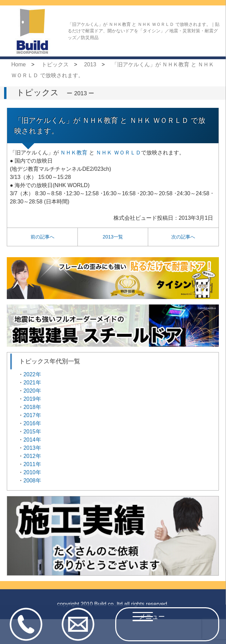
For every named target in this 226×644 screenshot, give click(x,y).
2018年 (32, 407)
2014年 (32, 440)
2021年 (32, 383)
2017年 (32, 415)
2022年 (32, 374)
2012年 (32, 456)
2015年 (32, 432)
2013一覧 (113, 237)
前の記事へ (42, 237)
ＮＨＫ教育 (74, 153)
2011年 (32, 464)
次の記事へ (183, 237)
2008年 (32, 481)
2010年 (32, 472)
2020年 (32, 391)
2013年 (32, 448)
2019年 (32, 399)
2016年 (32, 423)
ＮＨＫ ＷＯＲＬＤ (118, 153)
